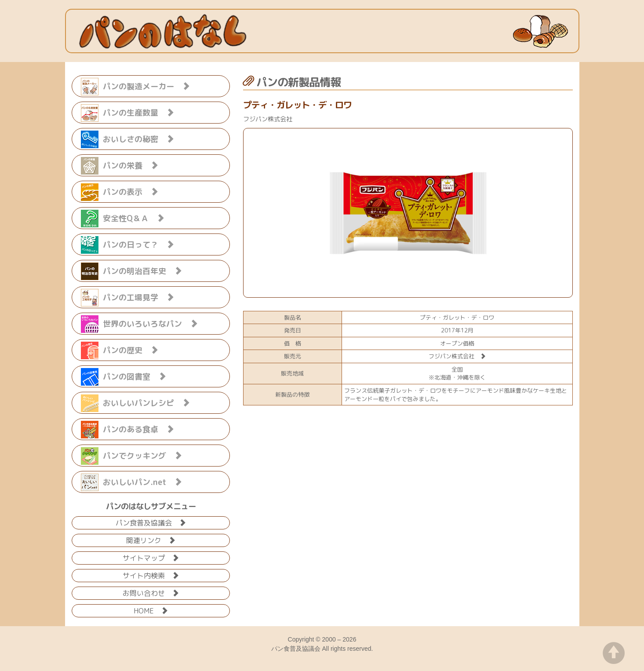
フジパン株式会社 (457, 356)
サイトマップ (151, 557)
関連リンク (151, 540)
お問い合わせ (151, 593)
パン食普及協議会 (151, 522)
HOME (151, 610)
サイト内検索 (151, 575)
